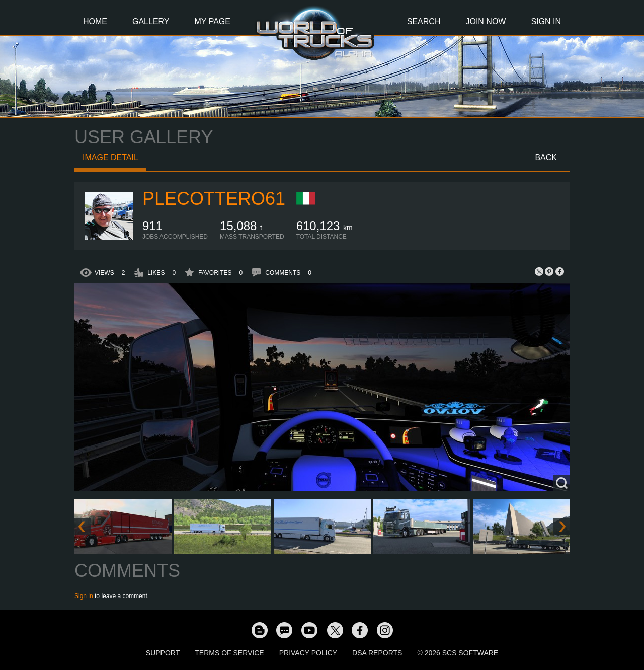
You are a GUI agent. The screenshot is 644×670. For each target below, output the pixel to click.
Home (95, 21)
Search (424, 21)
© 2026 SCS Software (458, 653)
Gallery (151, 21)
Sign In (546, 21)
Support (163, 653)
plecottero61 (214, 199)
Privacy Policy (308, 653)
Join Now (486, 21)
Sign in (84, 596)
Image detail (110, 157)
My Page (213, 21)
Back (546, 157)
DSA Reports (377, 653)
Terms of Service (229, 653)
